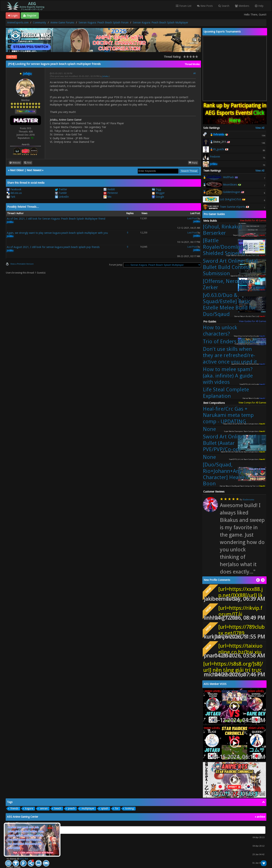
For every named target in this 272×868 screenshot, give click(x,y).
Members (242, 6)
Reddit (109, 189)
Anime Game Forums (62, 23)
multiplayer (88, 808)
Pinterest (111, 193)
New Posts (205, 6)
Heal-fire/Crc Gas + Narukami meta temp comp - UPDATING (228, 415)
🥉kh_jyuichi (217, 149)
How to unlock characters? (220, 331)
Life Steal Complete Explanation (226, 393)
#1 (195, 73)
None (209, 429)
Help (259, 6)
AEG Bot (24, 859)
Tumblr (61, 193)
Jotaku (105, 76)
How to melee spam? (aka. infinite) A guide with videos (228, 376)
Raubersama (248, 500)
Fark (11, 197)
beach (58, 808)
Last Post (12, 57)
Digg (156, 189)
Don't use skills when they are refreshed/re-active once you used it (230, 355)
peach (71, 808)
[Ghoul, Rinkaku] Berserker (222, 230)
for (117, 808)
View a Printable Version (22, 264)
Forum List (184, 6)
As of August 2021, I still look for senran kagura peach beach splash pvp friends (53, 247)
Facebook (14, 189)
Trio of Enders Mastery (230, 342)
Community (39, 23)
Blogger (158, 193)
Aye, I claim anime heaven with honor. (34, 853)
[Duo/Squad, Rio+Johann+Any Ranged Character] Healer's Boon (232, 474)
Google (158, 197)
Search (224, 6)
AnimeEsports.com (18, 23)
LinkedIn (62, 197)
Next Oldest (17, 170)
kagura (29, 808)
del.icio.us (14, 193)
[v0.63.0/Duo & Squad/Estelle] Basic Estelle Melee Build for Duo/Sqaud (229, 305)
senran (44, 808)
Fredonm (215, 157)
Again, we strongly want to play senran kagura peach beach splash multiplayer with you (57, 233)
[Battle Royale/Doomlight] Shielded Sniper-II (225, 247)
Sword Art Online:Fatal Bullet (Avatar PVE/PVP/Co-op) (230, 443)
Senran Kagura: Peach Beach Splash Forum (104, 23)
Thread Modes (192, 64)
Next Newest (34, 170)
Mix (107, 197)
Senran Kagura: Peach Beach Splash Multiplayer (160, 23)
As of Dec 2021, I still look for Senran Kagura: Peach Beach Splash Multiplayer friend (56, 219)
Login (13, 16)
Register (30, 16)
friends (14, 808)
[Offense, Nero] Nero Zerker (228, 284)
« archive (260, 817)
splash (105, 808)
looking (129, 808)
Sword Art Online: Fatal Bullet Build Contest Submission (230, 267)
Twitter (61, 189)
